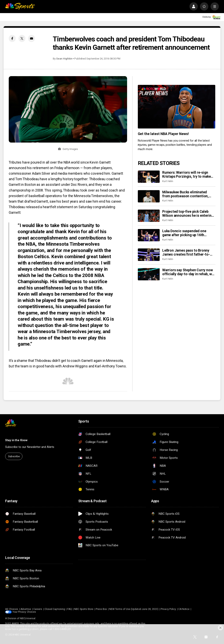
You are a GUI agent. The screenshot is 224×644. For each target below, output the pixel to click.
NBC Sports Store (84, 609)
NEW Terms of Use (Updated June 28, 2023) (134, 609)
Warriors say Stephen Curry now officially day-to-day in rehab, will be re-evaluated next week (189, 272)
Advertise (26, 609)
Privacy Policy (168, 609)
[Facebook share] (12, 38)
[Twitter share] (22, 38)
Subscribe (14, 456)
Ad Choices (12, 609)
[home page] (20, 7)
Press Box (101, 609)
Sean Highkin (64, 59)
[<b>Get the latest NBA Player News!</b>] (177, 107)
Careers (38, 609)
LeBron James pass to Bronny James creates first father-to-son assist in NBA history (186, 252)
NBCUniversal (28, 618)
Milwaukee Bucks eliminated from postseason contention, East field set (185, 194)
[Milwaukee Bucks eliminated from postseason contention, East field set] (149, 196)
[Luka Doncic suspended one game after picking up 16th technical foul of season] (149, 235)
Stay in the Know (16, 440)
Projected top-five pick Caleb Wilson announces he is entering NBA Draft (188, 214)
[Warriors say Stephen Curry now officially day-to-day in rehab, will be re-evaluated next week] (149, 274)
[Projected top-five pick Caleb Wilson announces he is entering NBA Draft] (149, 216)
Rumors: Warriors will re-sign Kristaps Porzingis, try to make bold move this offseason (187, 174)
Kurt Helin (168, 181)
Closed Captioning (55, 609)
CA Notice (184, 609)
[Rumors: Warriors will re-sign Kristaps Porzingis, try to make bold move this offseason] (149, 177)
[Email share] (31, 38)
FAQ (70, 609)
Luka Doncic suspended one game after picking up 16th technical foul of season (184, 233)
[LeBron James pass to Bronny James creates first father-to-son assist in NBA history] (149, 255)
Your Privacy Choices (24, 612)
